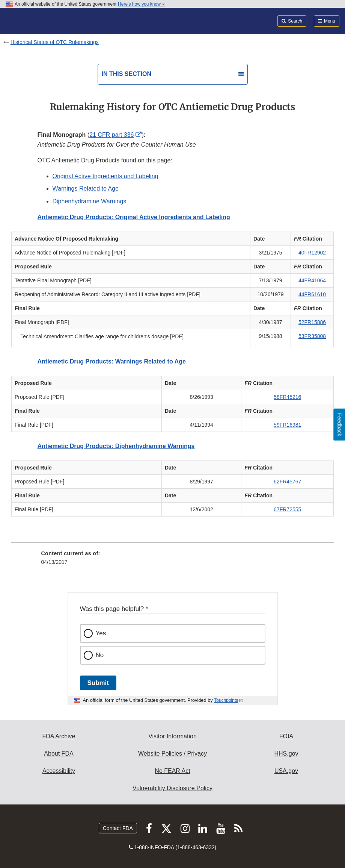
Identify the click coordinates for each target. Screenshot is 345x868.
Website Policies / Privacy (172, 754)
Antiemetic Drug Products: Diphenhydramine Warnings (116, 446)
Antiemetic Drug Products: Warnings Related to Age (112, 361)
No (100, 655)
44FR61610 (312, 294)
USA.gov (286, 771)
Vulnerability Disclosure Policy (172, 788)
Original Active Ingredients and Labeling (105, 176)
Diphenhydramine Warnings (90, 201)
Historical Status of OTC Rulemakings (55, 42)
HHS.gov (286, 754)
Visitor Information (172, 736)
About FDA (59, 754)
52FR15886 (312, 322)
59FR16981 (287, 425)
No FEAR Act (172, 771)
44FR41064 (312, 280)
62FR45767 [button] (287, 482)
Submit (98, 683)
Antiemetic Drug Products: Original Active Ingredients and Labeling (134, 217)
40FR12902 (312, 253)
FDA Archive (59, 736)
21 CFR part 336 (111, 135)
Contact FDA (118, 828)
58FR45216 (287, 397)
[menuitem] (173, 560)
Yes (101, 633)
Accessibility (59, 771)
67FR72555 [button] (287, 509)
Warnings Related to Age (86, 189)
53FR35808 (312, 336)
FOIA (286, 736)
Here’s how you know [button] (141, 4)
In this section (127, 74)
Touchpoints (226, 700)
